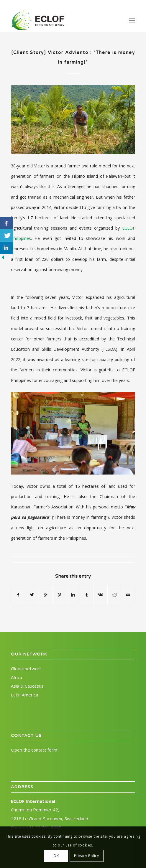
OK (56, 856)
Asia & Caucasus (27, 686)
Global (26, 668)
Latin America (24, 695)
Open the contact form (34, 750)
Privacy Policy (86, 856)
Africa (17, 677)
